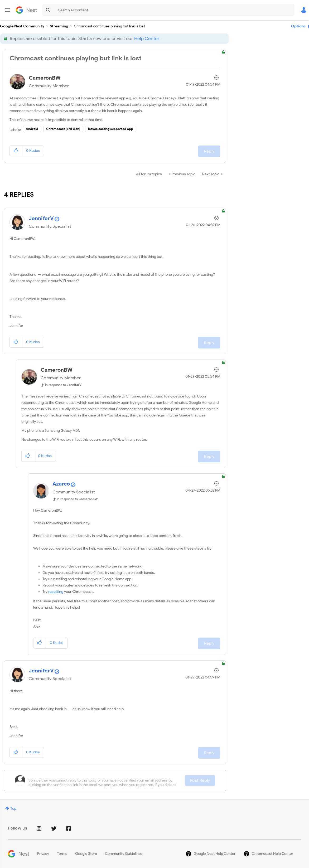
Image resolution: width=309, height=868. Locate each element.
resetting (56, 592)
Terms (62, 854)
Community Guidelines (124, 854)
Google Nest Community (26, 10)
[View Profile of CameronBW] (45, 78)
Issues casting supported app (111, 129)
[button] (16, 151)
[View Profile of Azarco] (61, 484)
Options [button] (298, 26)
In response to (63, 385)
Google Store (86, 854)
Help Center (147, 39)
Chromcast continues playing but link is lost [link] (109, 26)
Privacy (43, 854)
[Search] (168, 10)
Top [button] (13, 809)
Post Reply (200, 780)
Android (32, 129)
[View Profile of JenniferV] (41, 218)
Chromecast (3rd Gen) (63, 129)
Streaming (59, 26)
